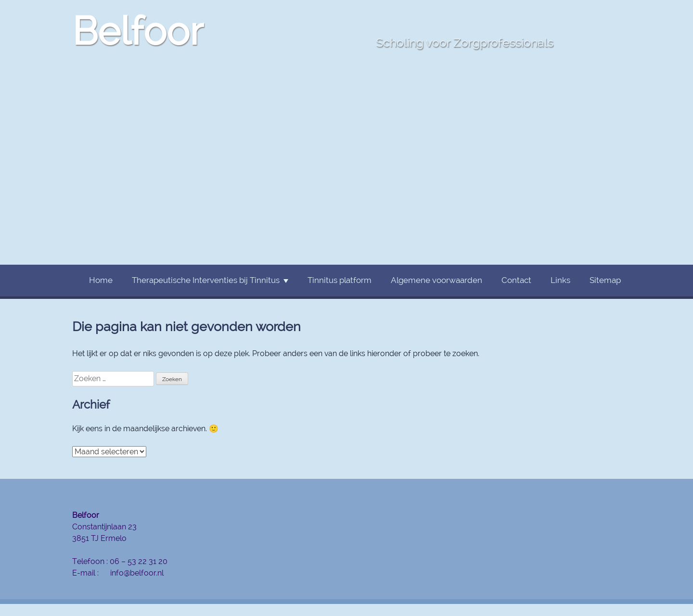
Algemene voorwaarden (436, 280)
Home (101, 280)
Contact (516, 280)
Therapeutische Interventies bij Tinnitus (206, 280)
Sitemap (605, 280)
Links (560, 280)
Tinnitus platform (340, 280)
